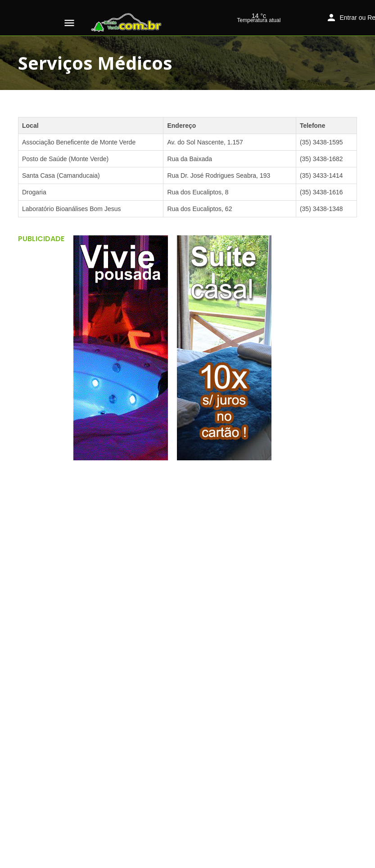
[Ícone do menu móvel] (69, 23)
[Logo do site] (127, 22)
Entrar (348, 18)
